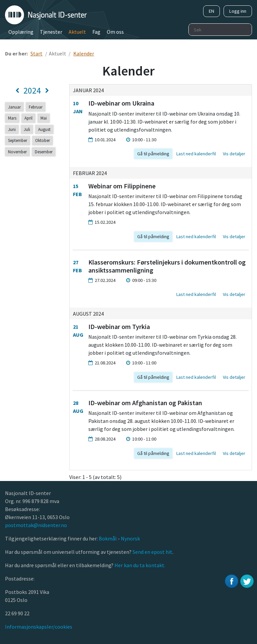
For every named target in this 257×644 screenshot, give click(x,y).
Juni (12, 129)
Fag (96, 32)
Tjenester (51, 32)
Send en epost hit (152, 552)
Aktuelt (77, 32)
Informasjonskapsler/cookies (39, 627)
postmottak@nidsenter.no (36, 525)
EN (211, 11)
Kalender (84, 53)
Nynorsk (131, 538)
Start (36, 53)
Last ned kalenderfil (196, 154)
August (44, 129)
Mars (12, 118)
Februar (36, 107)
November (17, 152)
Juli (27, 129)
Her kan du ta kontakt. (139, 565)
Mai (44, 118)
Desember (44, 152)
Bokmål (108, 538)
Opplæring (21, 32)
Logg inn (238, 11)
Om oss (115, 32)
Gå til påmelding (153, 154)
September (18, 140)
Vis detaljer (234, 154)
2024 (32, 91)
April (28, 118)
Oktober (42, 140)
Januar (14, 107)
